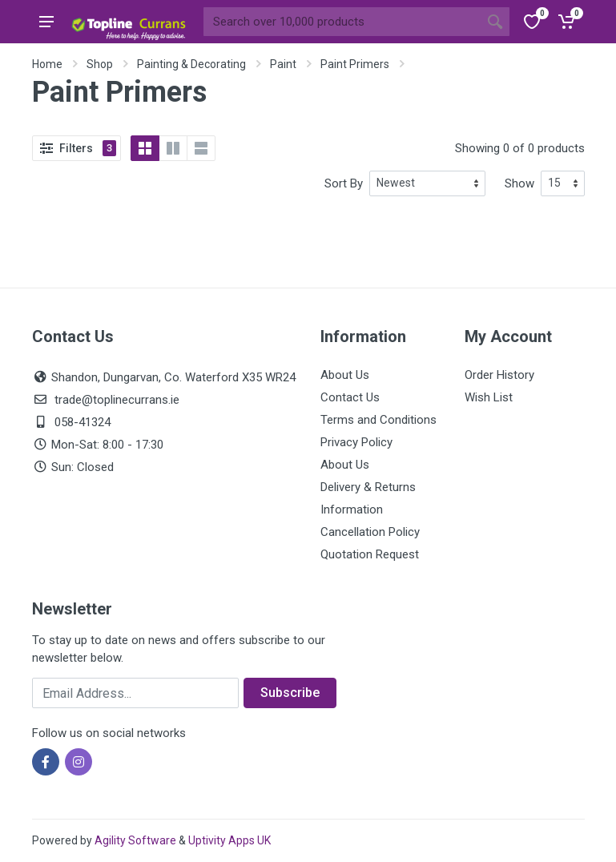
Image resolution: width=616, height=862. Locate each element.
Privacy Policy (356, 442)
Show (519, 183)
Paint (283, 64)
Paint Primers (355, 64)
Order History (499, 375)
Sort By (344, 183)
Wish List (489, 397)
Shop (100, 64)
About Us (345, 375)
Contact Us (350, 397)
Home (47, 64)
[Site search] (342, 22)
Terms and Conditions (378, 420)
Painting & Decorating (191, 64)
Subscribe (290, 693)
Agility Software (135, 840)
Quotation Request (370, 554)
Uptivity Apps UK (229, 840)
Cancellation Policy (370, 532)
